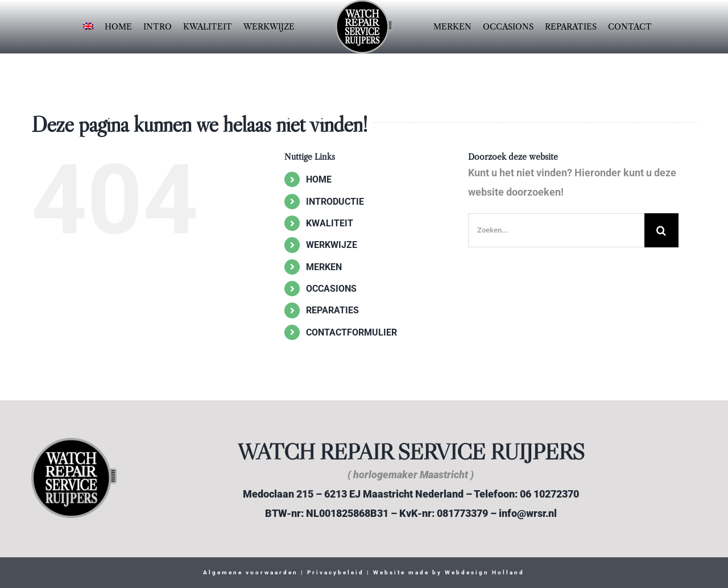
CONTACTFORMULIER (351, 332)
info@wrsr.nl (528, 513)
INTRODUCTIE (335, 202)
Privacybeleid (334, 572)
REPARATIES (332, 310)
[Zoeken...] (556, 230)
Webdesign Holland (485, 572)
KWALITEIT (330, 223)
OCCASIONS (331, 289)
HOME (319, 179)
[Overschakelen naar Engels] (88, 27)
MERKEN (324, 267)
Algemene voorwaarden (251, 572)
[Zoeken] (661, 230)
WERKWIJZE (332, 245)
